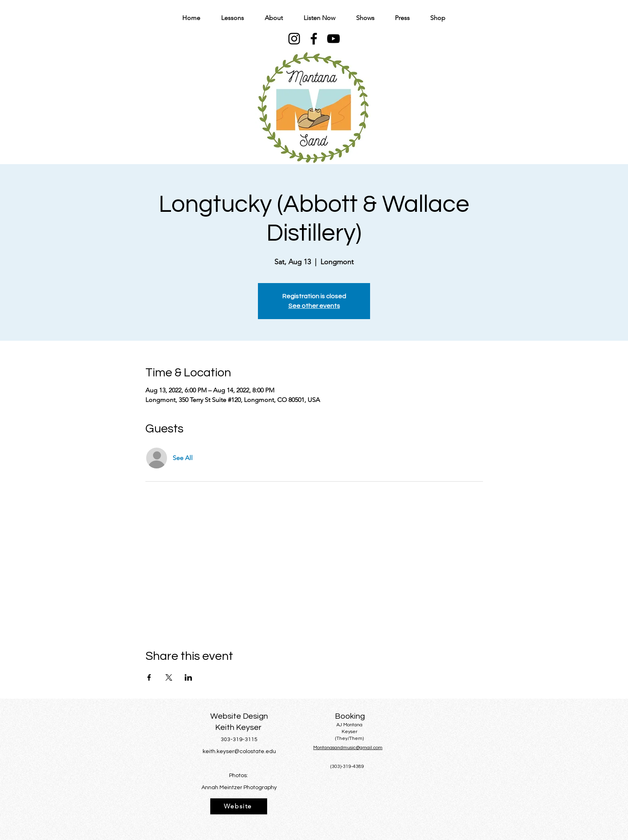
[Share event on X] (169, 677)
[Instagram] (294, 39)
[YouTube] (333, 39)
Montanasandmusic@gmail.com (348, 748)
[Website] (239, 806)
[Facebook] (314, 39)
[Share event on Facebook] (149, 677)
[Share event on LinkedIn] (188, 677)
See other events (314, 306)
